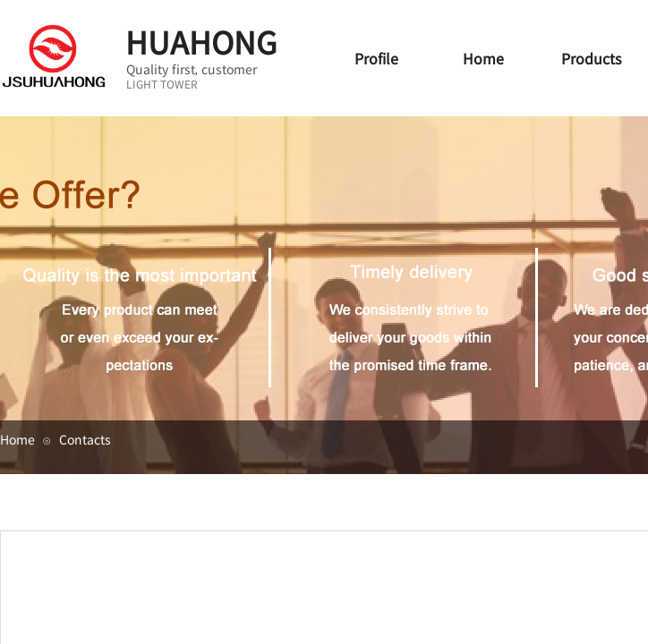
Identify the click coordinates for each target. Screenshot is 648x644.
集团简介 (573, 492)
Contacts (85, 439)
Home (17, 439)
